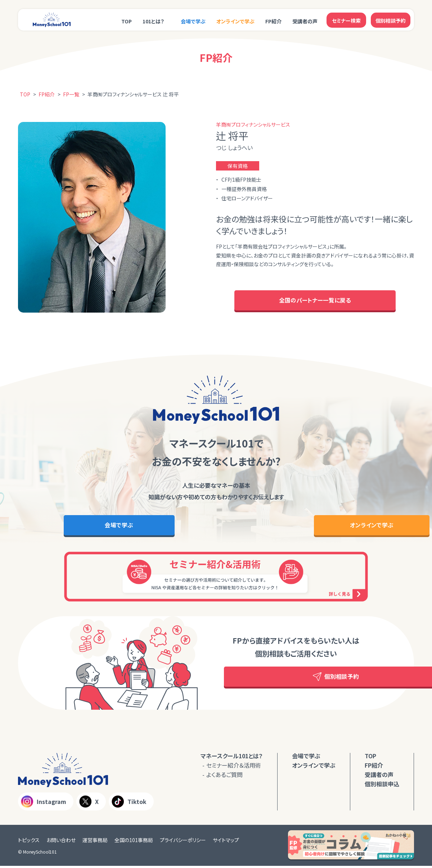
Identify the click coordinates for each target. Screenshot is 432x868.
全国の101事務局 (134, 842)
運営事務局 (95, 842)
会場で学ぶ (193, 21)
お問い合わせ (61, 842)
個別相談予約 (391, 20)
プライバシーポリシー (183, 842)
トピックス (29, 842)
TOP (127, 21)
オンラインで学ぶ (235, 21)
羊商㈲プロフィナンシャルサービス (253, 124)
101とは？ (153, 21)
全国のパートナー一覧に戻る (315, 301)
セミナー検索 (346, 20)
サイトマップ (226, 842)
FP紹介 (273, 21)
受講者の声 (305, 21)
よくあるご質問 (224, 776)
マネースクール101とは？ (232, 758)
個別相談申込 (382, 786)
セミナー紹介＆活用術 (234, 767)
